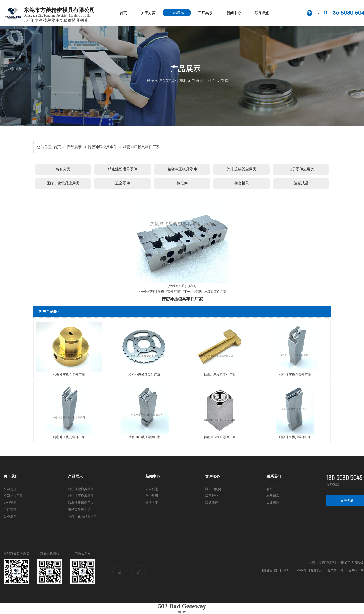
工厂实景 (205, 13)
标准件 (182, 183)
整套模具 (242, 183)
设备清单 (10, 517)
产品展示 (177, 13)
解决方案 (152, 503)
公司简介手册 (13, 496)
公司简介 (10, 489)
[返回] (192, 286)
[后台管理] (270, 570)
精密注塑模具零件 (123, 169)
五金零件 (123, 183)
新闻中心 (234, 13)
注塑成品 (301, 183)
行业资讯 (152, 496)
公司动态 (152, 489)
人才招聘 (273, 503)
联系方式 (273, 489)
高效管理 (212, 503)
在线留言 (273, 496)
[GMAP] (300, 570)
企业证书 (10, 503)
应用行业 (212, 496)
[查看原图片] (177, 286)
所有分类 (63, 169)
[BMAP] (286, 570)
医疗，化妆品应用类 (63, 183)
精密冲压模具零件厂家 (141, 147)
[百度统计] (317, 570)
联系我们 (262, 13)
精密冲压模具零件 (102, 147)
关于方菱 (148, 13)
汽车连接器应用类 (242, 169)
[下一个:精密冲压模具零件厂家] (205, 292)
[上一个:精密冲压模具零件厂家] (159, 292)
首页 (123, 13)
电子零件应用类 (301, 169)
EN (309, 13)
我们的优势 (213, 489)
